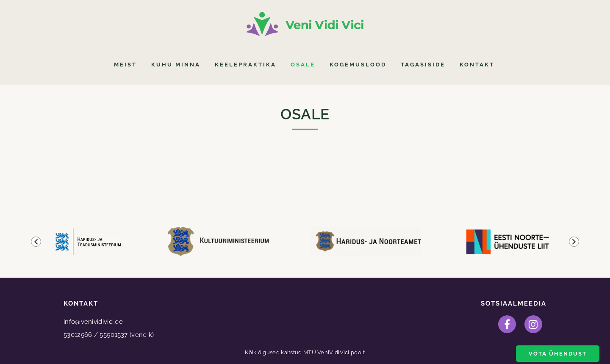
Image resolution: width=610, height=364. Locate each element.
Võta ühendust (558, 354)
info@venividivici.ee (93, 322)
